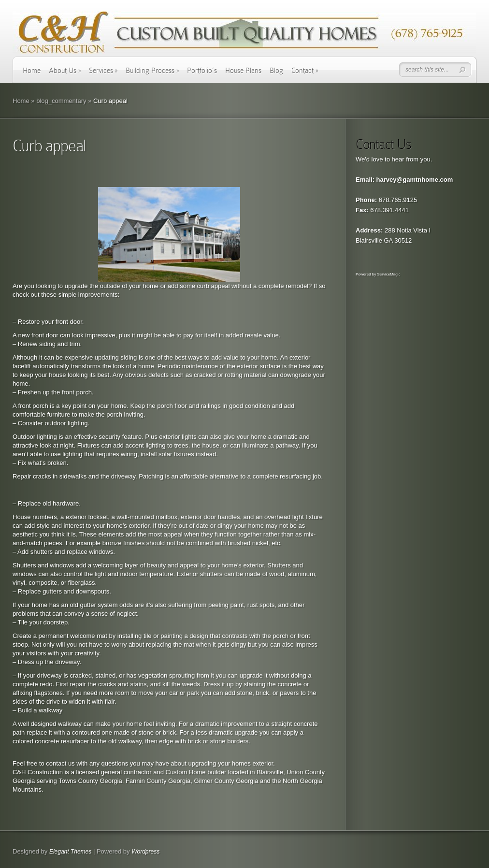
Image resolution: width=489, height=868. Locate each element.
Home (32, 71)
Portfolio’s (202, 71)
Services (103, 71)
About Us (65, 71)
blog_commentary (61, 101)
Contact (305, 71)
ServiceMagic (388, 274)
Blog (276, 71)
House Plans (243, 71)
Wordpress (145, 852)
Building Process (152, 71)
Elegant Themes (70, 852)
